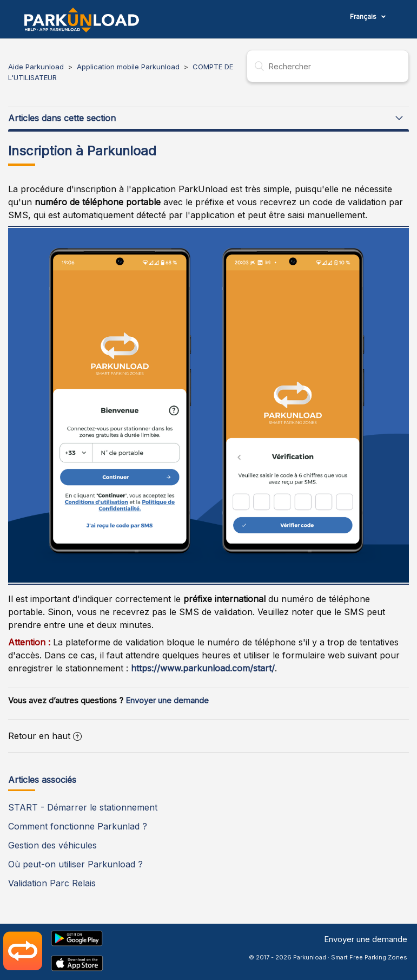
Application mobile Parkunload (128, 67)
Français (364, 17)
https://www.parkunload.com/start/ (201, 668)
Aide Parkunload (36, 67)
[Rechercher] (328, 66)
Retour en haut (45, 736)
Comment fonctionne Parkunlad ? (78, 826)
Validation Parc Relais (52, 883)
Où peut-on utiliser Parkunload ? (75, 864)
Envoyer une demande (167, 701)
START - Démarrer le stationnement (83, 807)
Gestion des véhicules (52, 845)
